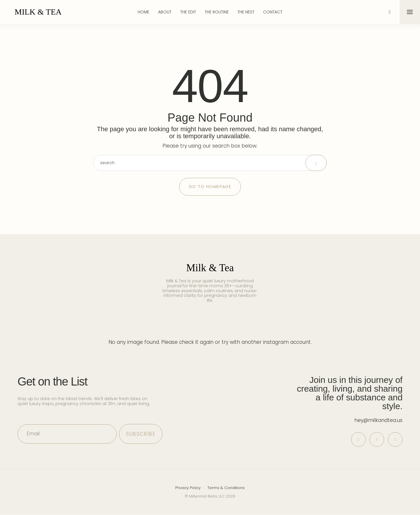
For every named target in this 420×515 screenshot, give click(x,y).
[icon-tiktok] (395, 440)
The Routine (217, 12)
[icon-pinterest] (357, 440)
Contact (273, 12)
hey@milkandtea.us (378, 420)
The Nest (246, 12)
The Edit (188, 12)
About (165, 12)
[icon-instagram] (376, 440)
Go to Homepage (210, 187)
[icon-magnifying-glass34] (389, 12)
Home (143, 12)
